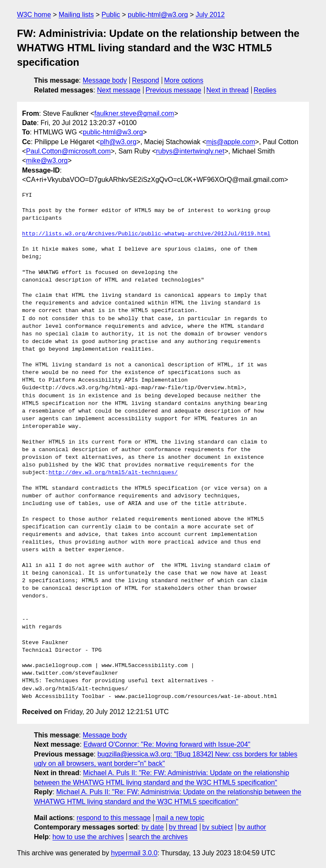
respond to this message (113, 818)
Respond (146, 80)
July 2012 (210, 15)
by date (152, 827)
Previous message (174, 90)
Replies (265, 90)
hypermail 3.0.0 (134, 853)
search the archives (159, 837)
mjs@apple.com (231, 142)
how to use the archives (88, 837)
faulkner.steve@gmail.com (134, 113)
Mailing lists (76, 15)
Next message (119, 90)
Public (111, 15)
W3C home (34, 15)
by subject (217, 827)
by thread (183, 827)
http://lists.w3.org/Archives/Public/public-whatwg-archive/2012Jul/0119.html (146, 234)
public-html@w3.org (158, 15)
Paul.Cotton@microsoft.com (68, 151)
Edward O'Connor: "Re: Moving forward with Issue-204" (167, 744)
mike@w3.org (47, 160)
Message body (105, 80)
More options (184, 80)
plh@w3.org (118, 142)
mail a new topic (180, 818)
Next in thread (228, 90)
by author (252, 827)
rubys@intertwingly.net (190, 151)
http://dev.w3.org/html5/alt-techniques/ (113, 473)
